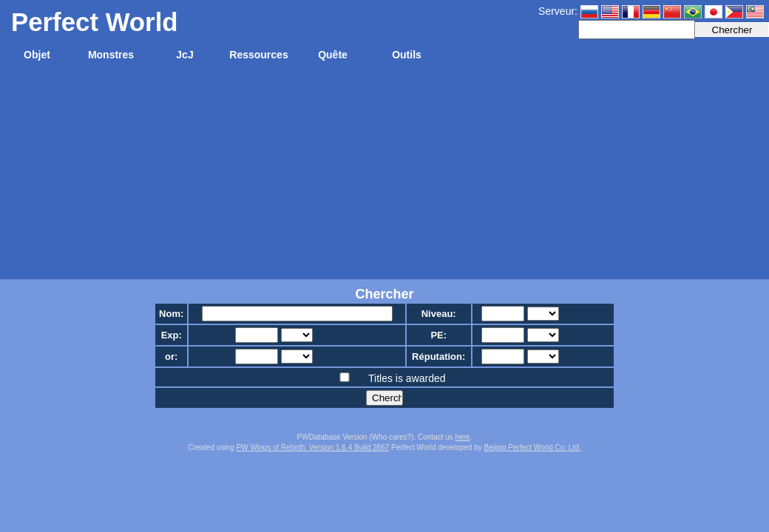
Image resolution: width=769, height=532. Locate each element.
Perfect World (95, 22)
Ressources (258, 55)
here (463, 437)
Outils (407, 55)
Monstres (111, 55)
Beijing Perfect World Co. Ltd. (533, 447)
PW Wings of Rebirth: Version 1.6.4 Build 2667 (313, 447)
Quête (333, 55)
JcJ (184, 55)
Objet (37, 55)
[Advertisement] (384, 176)
